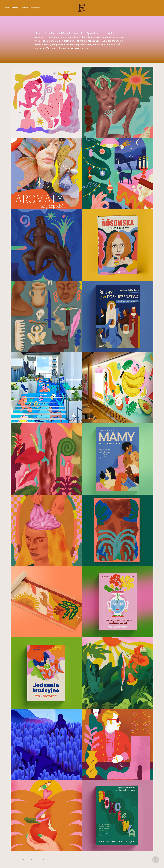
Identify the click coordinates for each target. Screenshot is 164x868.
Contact (24, 8)
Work (15, 8)
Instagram (35, 8)
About (6, 8)
